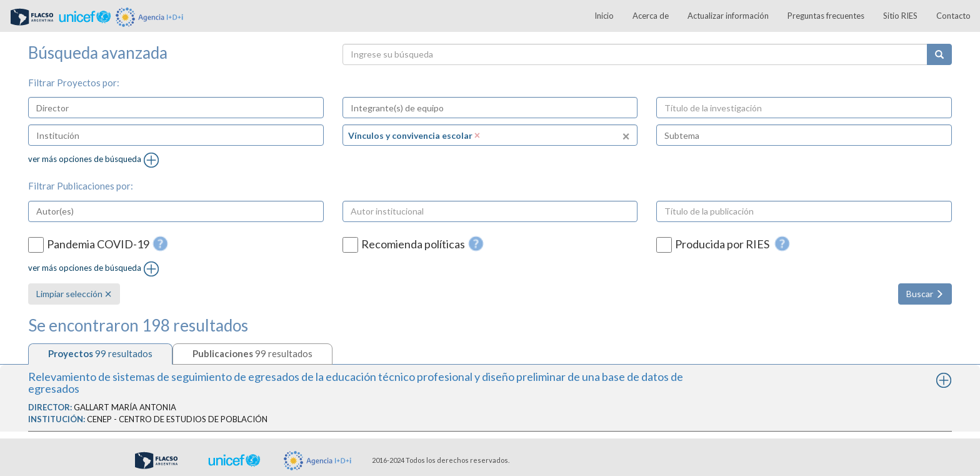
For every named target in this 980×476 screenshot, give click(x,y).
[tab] (100, 354)
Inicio (604, 16)
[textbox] (85, 108)
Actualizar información (728, 16)
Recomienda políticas (413, 244)
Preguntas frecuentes (826, 16)
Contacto (953, 16)
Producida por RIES (723, 244)
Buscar (925, 294)
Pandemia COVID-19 (98, 244)
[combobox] (176, 108)
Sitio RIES (900, 16)
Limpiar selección (74, 294)
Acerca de (651, 16)
